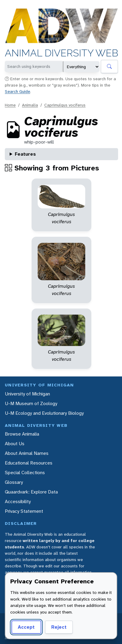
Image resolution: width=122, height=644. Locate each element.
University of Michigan (27, 394)
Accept (26, 627)
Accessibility (18, 501)
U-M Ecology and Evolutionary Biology (44, 413)
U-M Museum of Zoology (31, 403)
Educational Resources (29, 463)
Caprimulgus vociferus (65, 105)
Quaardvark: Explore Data (31, 492)
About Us (15, 444)
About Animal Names (27, 453)
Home (10, 105)
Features (25, 154)
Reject (59, 627)
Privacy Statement (24, 511)
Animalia (30, 105)
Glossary (14, 482)
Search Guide (17, 91)
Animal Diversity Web (61, 53)
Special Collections (25, 473)
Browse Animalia (22, 434)
